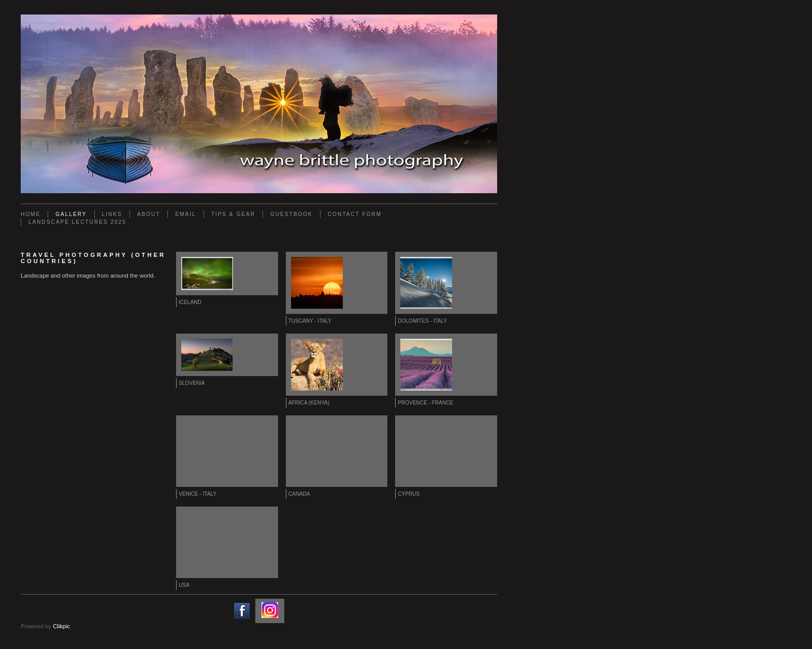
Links (112, 214)
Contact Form (355, 214)
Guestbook (292, 214)
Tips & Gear (233, 214)
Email (185, 214)
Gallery (71, 214)
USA (184, 585)
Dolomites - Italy (422, 321)
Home (31, 214)
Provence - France (425, 403)
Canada (299, 494)
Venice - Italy (198, 494)
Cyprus (409, 494)
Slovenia (192, 383)
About (149, 214)
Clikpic (61, 626)
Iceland (190, 302)
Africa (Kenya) (309, 403)
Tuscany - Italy (310, 321)
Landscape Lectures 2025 (77, 222)
